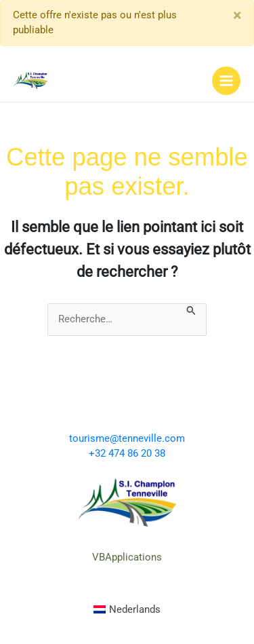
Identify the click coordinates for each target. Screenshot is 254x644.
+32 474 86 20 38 (127, 453)
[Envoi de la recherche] (191, 309)
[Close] (237, 16)
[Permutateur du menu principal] (226, 81)
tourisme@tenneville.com (127, 438)
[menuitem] (127, 610)
